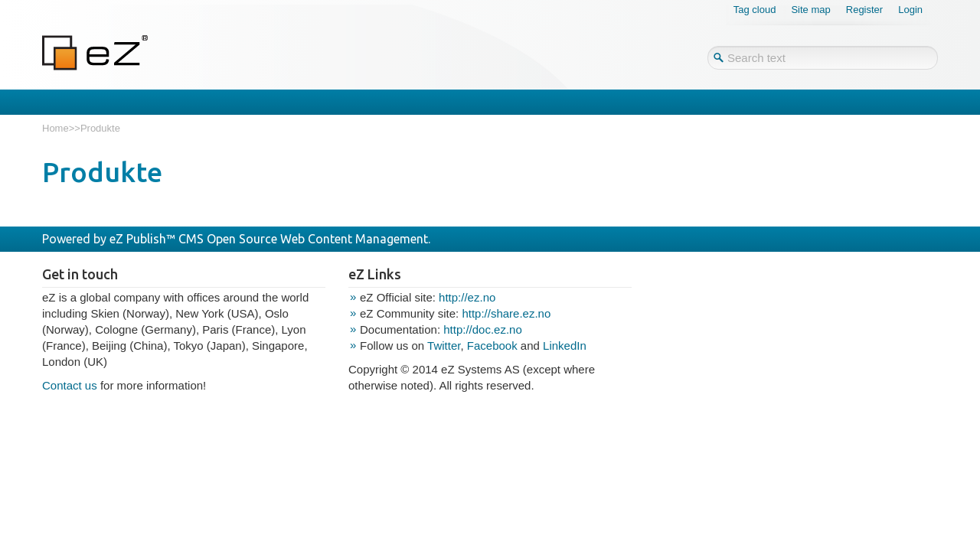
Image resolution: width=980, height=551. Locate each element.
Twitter (444, 346)
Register (864, 10)
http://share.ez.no (506, 313)
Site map (810, 10)
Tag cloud (755, 10)
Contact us (70, 385)
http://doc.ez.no (483, 329)
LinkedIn (565, 346)
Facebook (492, 346)
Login (910, 10)
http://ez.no (467, 297)
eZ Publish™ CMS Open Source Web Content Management (269, 239)
